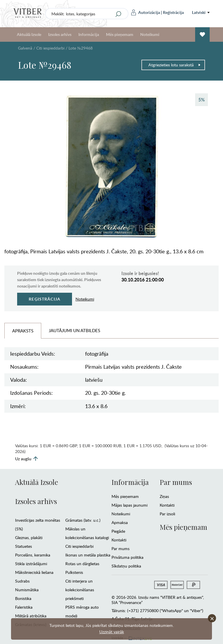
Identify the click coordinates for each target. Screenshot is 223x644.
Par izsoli (167, 514)
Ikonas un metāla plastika (88, 555)
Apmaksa (120, 522)
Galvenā (25, 48)
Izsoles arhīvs (60, 34)
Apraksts (23, 331)
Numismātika (27, 590)
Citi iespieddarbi (50, 48)
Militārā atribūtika (31, 616)
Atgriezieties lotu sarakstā (175, 65)
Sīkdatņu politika (126, 566)
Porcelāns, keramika (33, 555)
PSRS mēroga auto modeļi (82, 611)
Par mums (121, 549)
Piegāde (118, 531)
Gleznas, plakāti (29, 537)
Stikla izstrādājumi (31, 564)
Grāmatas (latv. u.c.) (83, 520)
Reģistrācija (173, 12)
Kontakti (119, 540)
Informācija (89, 34)
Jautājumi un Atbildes (74, 330)
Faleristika (24, 607)
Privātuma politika (127, 557)
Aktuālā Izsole (29, 34)
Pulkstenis (74, 572)
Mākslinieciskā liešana (34, 572)
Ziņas (164, 496)
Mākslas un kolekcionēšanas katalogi (87, 533)
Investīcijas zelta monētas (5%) (38, 524)
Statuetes (24, 546)
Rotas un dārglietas (82, 564)
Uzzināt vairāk (112, 632)
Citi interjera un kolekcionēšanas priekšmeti (80, 590)
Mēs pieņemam (120, 34)
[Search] (118, 14)
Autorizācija (146, 12)
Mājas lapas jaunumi (130, 505)
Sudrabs (22, 581)
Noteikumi (150, 34)
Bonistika (23, 598)
